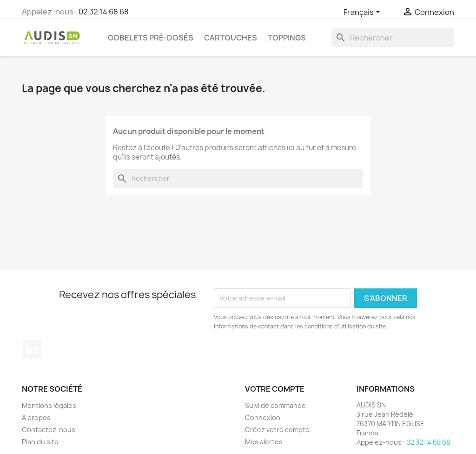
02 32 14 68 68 (104, 12)
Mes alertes (264, 442)
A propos (36, 417)
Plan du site (40, 442)
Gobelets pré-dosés (151, 38)
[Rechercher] (393, 38)
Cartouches (231, 38)
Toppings (287, 38)
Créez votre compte (277, 430)
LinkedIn (32, 349)
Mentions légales (49, 405)
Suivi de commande (275, 405)
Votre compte (275, 389)
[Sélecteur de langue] (364, 13)
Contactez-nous (49, 430)
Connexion (263, 417)
